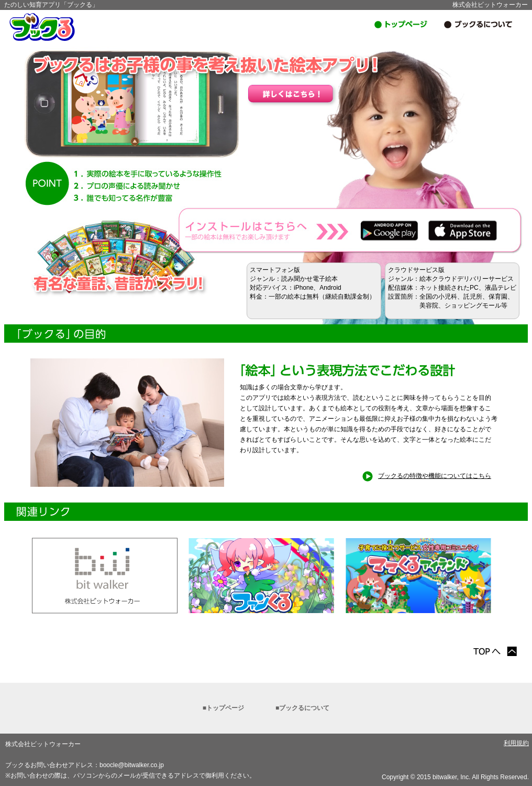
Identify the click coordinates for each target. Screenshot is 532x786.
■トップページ (223, 708)
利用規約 (516, 743)
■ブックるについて (302, 708)
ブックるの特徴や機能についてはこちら (427, 476)
